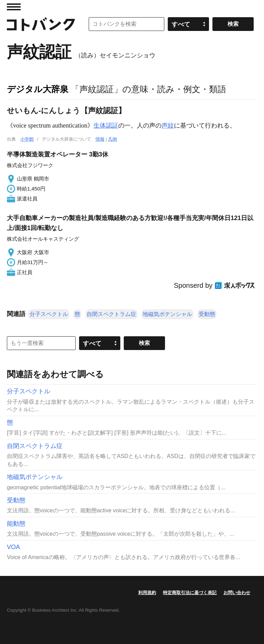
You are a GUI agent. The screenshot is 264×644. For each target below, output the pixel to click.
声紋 (168, 125)
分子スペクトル (49, 314)
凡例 (112, 139)
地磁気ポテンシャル (167, 314)
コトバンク (41, 24)
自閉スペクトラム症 (111, 314)
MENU (14, 7)
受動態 (207, 314)
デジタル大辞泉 (38, 89)
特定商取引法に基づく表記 (190, 593)
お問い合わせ (237, 593)
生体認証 (106, 125)
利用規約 (147, 593)
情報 (100, 139)
